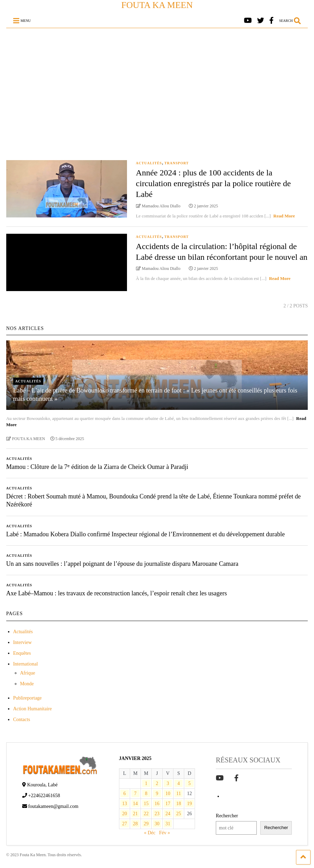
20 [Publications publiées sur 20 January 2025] (125, 814)
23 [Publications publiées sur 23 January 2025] (157, 814)
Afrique (28, 673)
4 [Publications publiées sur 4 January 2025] (179, 783)
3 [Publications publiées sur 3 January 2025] (168, 783)
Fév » (164, 833)
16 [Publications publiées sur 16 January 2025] (157, 804)
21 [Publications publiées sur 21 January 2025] (135, 814)
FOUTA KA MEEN (157, 5)
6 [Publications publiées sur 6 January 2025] (124, 793)
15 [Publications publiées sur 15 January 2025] (146, 804)
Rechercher (227, 816)
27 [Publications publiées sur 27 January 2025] (125, 824)
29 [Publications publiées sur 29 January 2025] (146, 824)
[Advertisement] (157, 80)
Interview (23, 642)
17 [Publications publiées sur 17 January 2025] (168, 804)
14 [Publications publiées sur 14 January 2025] (135, 804)
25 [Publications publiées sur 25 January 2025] (179, 814)
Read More (284, 216)
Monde (27, 684)
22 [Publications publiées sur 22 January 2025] (146, 814)
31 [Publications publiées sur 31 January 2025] (168, 824)
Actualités (149, 163)
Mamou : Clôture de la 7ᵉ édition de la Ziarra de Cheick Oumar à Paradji (97, 467)
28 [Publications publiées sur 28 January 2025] (135, 824)
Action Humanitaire (33, 709)
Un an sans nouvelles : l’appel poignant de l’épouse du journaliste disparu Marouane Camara (122, 564)
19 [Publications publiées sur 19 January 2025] (189, 804)
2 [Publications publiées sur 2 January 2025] (157, 783)
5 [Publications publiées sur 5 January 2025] (189, 783)
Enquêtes (22, 653)
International (26, 664)
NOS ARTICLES (25, 328)
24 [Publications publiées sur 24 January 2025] (168, 814)
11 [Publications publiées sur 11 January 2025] (179, 793)
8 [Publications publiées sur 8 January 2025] (146, 793)
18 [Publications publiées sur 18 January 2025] (179, 804)
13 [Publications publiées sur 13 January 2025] (125, 804)
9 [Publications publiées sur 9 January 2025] (157, 793)
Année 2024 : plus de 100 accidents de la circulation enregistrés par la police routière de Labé (213, 183)
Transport (177, 163)
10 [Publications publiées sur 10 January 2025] (168, 793)
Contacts (22, 720)
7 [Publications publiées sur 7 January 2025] (135, 793)
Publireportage (27, 698)
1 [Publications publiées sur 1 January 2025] (146, 783)
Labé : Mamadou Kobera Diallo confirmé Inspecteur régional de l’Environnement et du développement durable (146, 534)
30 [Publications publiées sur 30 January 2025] (157, 824)
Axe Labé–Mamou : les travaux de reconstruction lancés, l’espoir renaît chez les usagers (117, 593)
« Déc (150, 833)
